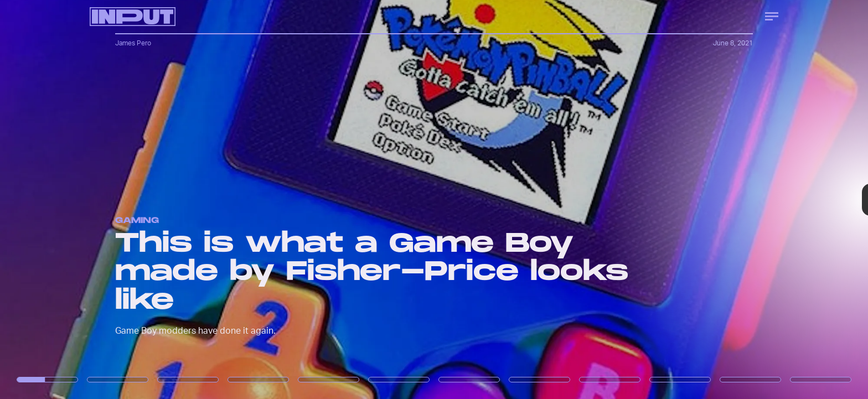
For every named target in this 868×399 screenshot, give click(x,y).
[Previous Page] (143, 199)
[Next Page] (577, 199)
